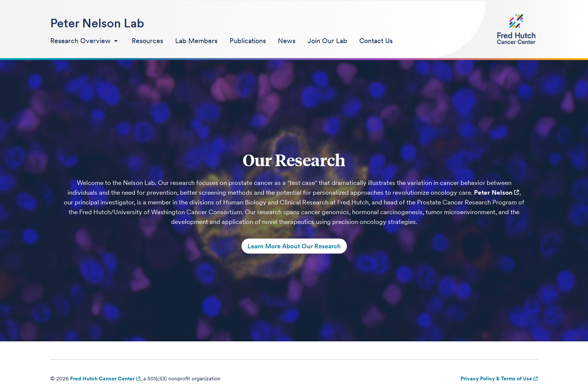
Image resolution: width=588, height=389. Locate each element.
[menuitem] (85, 41)
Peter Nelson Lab (97, 23)
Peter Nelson (493, 192)
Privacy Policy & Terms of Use (496, 378)
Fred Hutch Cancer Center (102, 378)
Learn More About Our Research (294, 246)
